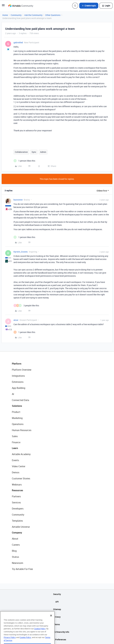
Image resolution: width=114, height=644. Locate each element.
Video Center (19, 466)
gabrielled (18, 42)
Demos (16, 472)
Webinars (17, 485)
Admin (43, 152)
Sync (34, 152)
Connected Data (20, 400)
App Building (19, 388)
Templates (17, 521)
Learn (15, 448)
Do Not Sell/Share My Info (57, 632)
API (57, 602)
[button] (3, 6)
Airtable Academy (21, 454)
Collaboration (21, 152)
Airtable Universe (21, 527)
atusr (16, 320)
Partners (16, 496)
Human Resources (22, 430)
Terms (57, 624)
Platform (17, 364)
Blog (14, 551)
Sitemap (57, 609)
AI (13, 394)
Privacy (57, 617)
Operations (18, 424)
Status (15, 557)
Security (57, 594)
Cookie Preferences (57, 639)
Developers (18, 509)
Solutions (17, 406)
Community (16, 15)
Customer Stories (21, 478)
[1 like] (24, 161)
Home (5, 15)
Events (15, 460)
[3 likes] (26, 305)
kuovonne (18, 200)
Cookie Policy (40, 635)
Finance (16, 442)
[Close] (51, 622)
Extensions (18, 382)
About (15, 539)
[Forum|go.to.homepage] (21, 6)
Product (16, 412)
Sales (15, 436)
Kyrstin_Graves (21, 252)
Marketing (17, 418)
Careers (16, 545)
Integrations (18, 376)
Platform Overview (22, 370)
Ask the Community (33, 15)
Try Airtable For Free (22, 569)
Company (17, 533)
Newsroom (18, 563)
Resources (17, 490)
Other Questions (53, 15)
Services (16, 502)
